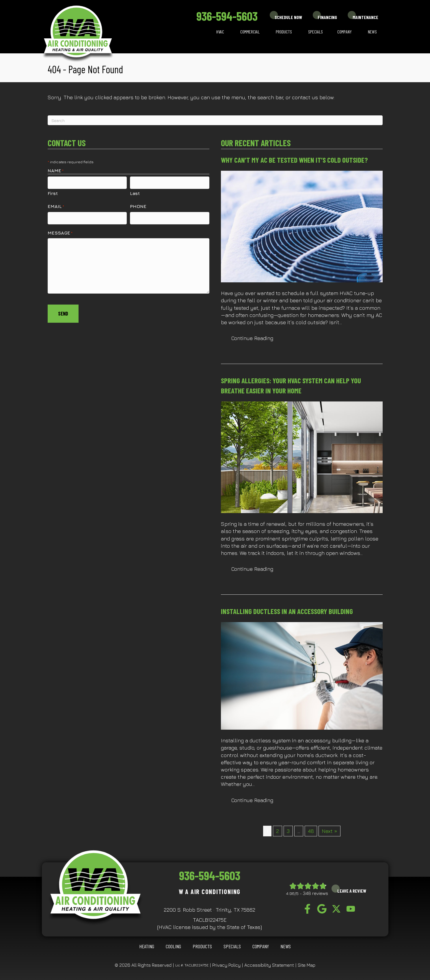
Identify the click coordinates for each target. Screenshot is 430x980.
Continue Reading (257, 338)
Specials (315, 32)
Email (56, 205)
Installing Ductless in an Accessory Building (287, 611)
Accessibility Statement (269, 965)
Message (60, 231)
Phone (138, 205)
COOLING (173, 946)
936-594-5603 (227, 16)
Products (284, 32)
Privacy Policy (226, 965)
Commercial (250, 32)
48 (311, 831)
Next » (330, 831)
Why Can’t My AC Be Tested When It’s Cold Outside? (294, 160)
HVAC (220, 32)
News (372, 32)
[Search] (215, 120)
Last (135, 192)
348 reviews (315, 893)
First (53, 192)
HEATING (147, 946)
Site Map (307, 965)
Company (345, 32)
